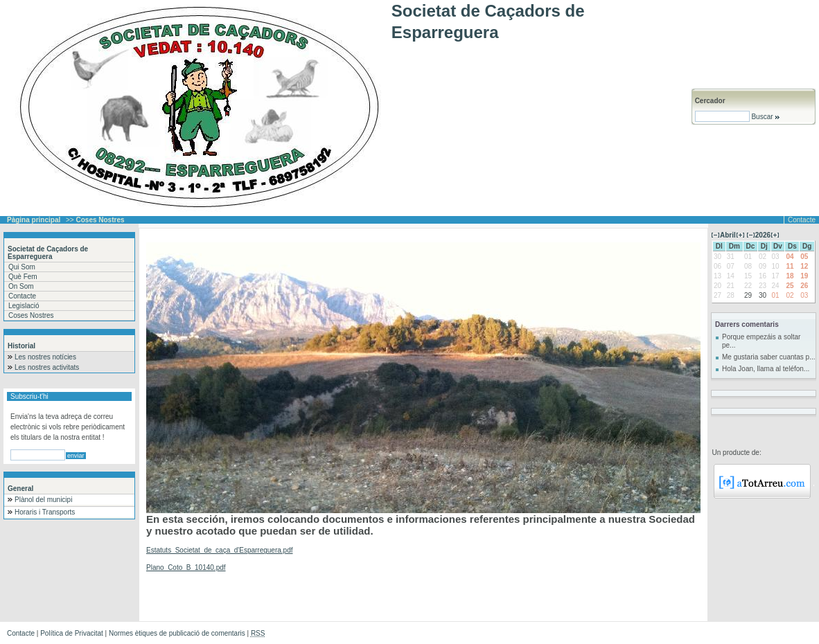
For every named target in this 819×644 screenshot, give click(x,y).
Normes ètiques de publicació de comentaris (177, 633)
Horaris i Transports (45, 512)
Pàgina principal (34, 220)
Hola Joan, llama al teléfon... (766, 369)
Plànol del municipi (43, 500)
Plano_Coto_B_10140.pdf (186, 567)
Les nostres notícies (45, 357)
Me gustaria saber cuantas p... (769, 357)
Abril (728, 235)
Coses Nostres (31, 315)
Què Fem (23, 277)
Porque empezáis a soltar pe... (761, 341)
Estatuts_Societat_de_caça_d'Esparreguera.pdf (220, 550)
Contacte (802, 220)
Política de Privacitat (72, 633)
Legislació (24, 306)
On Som (21, 286)
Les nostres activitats (47, 367)
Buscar (765, 117)
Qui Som (22, 267)
